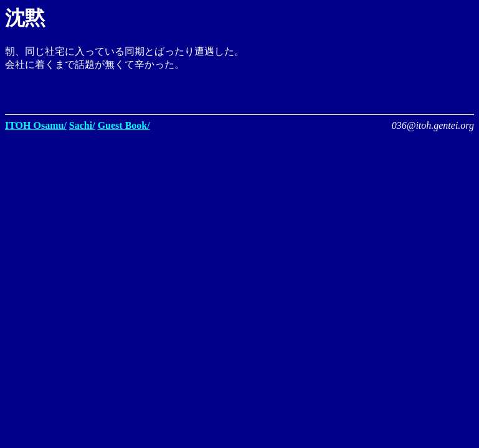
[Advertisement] (328, 90)
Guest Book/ (124, 125)
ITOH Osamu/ (36, 125)
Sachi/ (82, 125)
